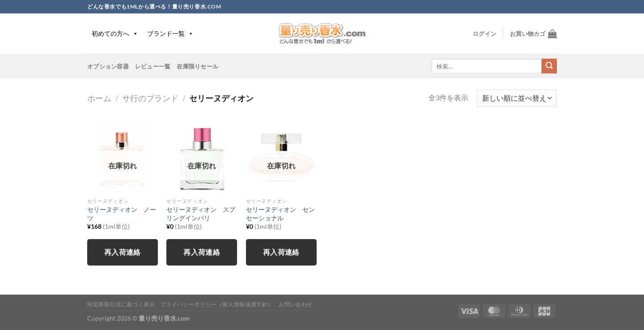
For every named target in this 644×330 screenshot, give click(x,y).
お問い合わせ (296, 304)
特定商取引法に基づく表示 (121, 304)
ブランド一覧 (170, 33)
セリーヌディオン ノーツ (122, 214)
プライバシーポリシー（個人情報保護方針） (217, 304)
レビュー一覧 (153, 66)
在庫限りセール (197, 66)
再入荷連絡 (123, 252)
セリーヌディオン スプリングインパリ (201, 214)
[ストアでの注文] (517, 98)
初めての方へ (115, 33)
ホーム (99, 98)
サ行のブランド (150, 98)
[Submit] (549, 66)
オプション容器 (108, 66)
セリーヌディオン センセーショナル (280, 214)
